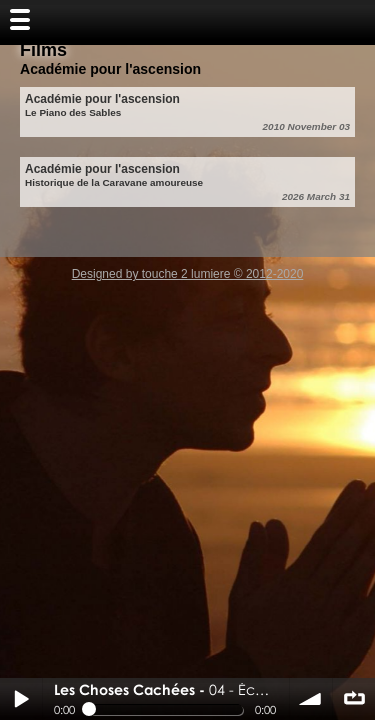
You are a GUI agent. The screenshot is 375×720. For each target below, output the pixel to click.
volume (311, 699)
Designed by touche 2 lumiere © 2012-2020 (188, 274)
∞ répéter (354, 699)
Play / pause (21, 699)
